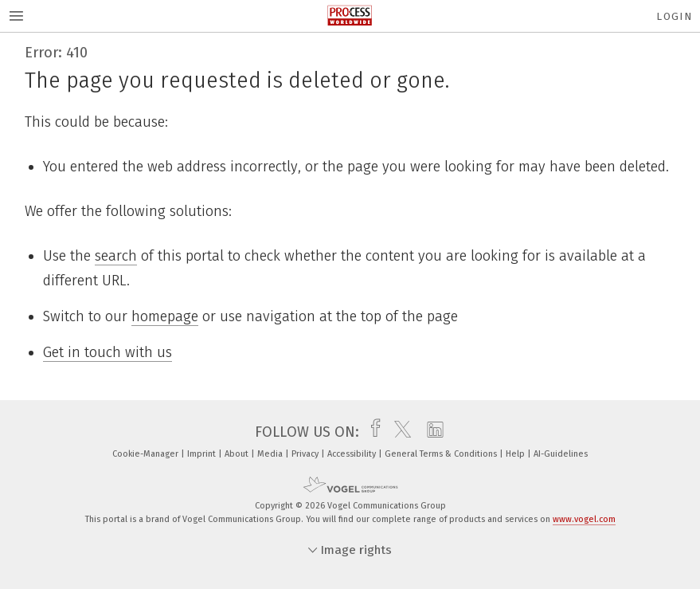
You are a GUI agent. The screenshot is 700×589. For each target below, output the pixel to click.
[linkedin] (431, 432)
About (238, 454)
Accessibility (353, 454)
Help (516, 454)
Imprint (203, 454)
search (116, 256)
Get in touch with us (108, 352)
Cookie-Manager (147, 454)
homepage (165, 316)
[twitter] (399, 432)
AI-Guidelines (561, 454)
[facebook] (372, 432)
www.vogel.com (584, 519)
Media (271, 454)
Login (674, 16)
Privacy (306, 454)
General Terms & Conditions (442, 454)
